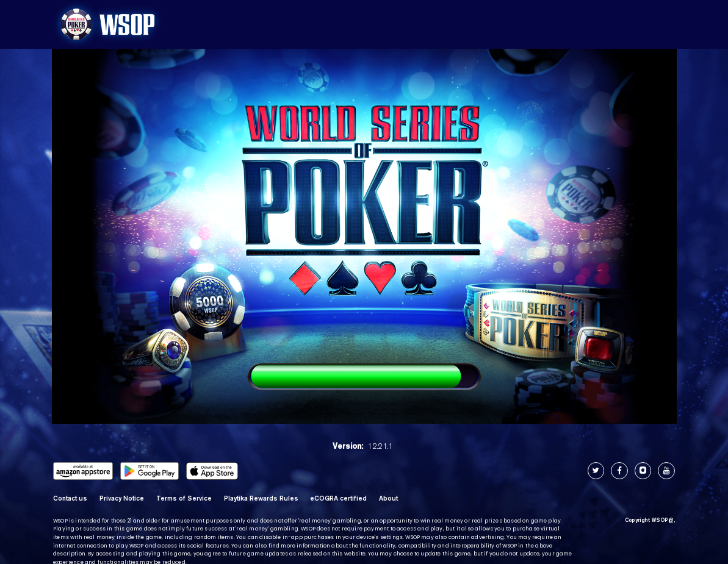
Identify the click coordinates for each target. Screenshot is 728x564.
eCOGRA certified (338, 498)
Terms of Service (184, 498)
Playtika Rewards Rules (261, 498)
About (388, 498)
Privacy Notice (122, 498)
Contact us (70, 498)
